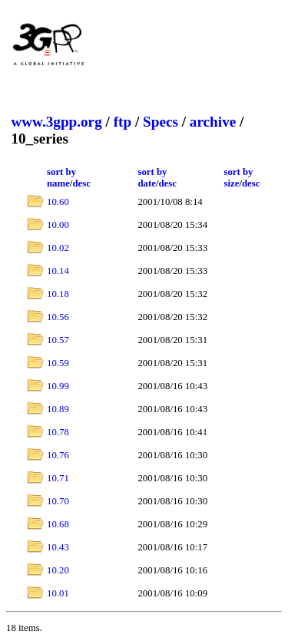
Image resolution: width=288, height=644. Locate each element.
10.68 (58, 524)
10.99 (58, 386)
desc (81, 183)
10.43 (58, 547)
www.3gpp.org (56, 122)
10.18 (58, 294)
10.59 (58, 363)
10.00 (58, 225)
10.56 (58, 317)
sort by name (61, 178)
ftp (122, 122)
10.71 (58, 478)
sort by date (152, 178)
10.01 (58, 593)
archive (213, 122)
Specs (161, 122)
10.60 (58, 202)
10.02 (58, 248)
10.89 (58, 409)
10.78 (58, 432)
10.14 (58, 271)
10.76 (58, 455)
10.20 (58, 570)
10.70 (58, 501)
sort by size (238, 178)
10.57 (58, 340)
